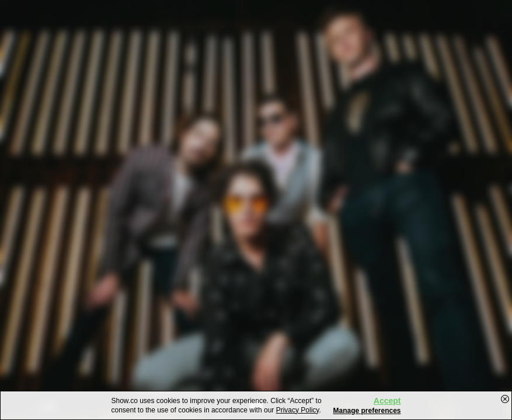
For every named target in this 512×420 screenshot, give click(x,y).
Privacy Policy (298, 410)
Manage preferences (367, 411)
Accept (387, 401)
